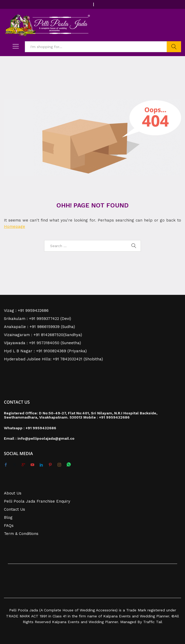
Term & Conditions (21, 534)
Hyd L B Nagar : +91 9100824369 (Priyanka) (45, 351)
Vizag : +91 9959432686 (26, 311)
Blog (8, 517)
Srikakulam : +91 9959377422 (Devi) (37, 319)
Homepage (15, 226)
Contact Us (15, 509)
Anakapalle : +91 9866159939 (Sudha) (39, 327)
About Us (13, 493)
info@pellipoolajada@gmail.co (46, 438)
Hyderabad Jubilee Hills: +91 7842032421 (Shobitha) (53, 359)
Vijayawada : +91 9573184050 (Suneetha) (42, 343)
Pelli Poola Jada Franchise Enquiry (37, 501)
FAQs (9, 526)
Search (174, 47)
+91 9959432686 (114, 417)
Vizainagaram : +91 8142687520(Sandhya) (43, 335)
